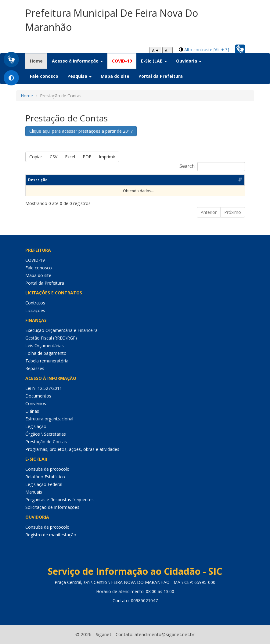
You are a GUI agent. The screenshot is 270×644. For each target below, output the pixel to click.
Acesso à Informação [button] (77, 61)
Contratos (35, 303)
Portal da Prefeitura (161, 76)
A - (167, 50)
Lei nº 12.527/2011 (44, 388)
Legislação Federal (44, 484)
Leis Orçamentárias (45, 345)
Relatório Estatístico (45, 477)
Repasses (35, 368)
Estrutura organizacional (49, 419)
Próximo (233, 212)
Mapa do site (115, 76)
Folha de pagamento (46, 353)
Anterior (209, 212)
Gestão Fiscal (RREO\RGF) (51, 338)
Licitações (35, 310)
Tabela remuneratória (47, 361)
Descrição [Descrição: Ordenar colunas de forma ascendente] (38, 180)
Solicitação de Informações (52, 507)
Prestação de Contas (46, 442)
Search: (212, 167)
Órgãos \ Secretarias (46, 434)
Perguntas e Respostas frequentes (59, 500)
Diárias (32, 411)
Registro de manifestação (51, 535)
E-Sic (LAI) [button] (154, 61)
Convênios (36, 403)
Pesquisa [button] (79, 76)
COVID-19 (122, 61)
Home (39, 61)
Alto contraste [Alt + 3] (207, 50)
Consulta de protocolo (47, 469)
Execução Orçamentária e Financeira (61, 330)
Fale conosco (44, 76)
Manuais (34, 492)
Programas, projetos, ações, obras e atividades (72, 449)
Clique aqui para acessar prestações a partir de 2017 (81, 131)
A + (155, 50)
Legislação (36, 426)
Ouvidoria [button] (189, 61)
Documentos (38, 396)
